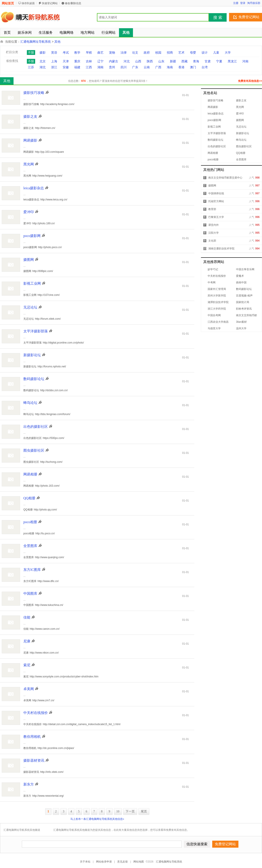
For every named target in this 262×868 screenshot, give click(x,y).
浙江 (54, 67)
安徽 (66, 67)
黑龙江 (232, 61)
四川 (124, 67)
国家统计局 (243, 302)
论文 (135, 53)
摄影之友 (241, 100)
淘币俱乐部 (254, 3)
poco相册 (213, 160)
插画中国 (241, 282)
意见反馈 (122, 862)
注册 (236, 3)
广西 (158, 67)
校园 (158, 53)
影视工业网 (214, 127)
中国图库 (30, 594)
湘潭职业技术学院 (218, 302)
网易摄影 (213, 107)
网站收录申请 (104, 862)
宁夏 (219, 61)
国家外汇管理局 (217, 289)
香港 (181, 67)
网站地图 (139, 862)
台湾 (205, 67)
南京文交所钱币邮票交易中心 (225, 178)
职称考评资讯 (244, 309)
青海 (196, 61)
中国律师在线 (216, 193)
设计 (205, 53)
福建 (77, 67)
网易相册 (213, 153)
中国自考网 (214, 315)
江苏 (31, 67)
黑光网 (240, 107)
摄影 (43, 53)
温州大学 (241, 328)
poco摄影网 (214, 120)
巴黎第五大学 (216, 217)
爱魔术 (240, 276)
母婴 (193, 53)
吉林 (89, 61)
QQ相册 (241, 153)
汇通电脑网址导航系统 (36, 42)
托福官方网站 (216, 201)
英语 (54, 53)
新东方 (29, 784)
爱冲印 (240, 114)
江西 (89, 67)
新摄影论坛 (243, 133)
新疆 (173, 61)
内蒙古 (114, 61)
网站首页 (8, 3)
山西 (138, 61)
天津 (66, 61)
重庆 (77, 61)
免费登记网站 (249, 17)
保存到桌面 (28, 3)
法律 (124, 53)
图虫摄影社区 (244, 146)
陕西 (150, 61)
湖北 (43, 67)
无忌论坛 (241, 127)
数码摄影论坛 (215, 140)
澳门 (193, 67)
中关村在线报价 (217, 276)
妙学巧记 (213, 269)
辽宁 (100, 61)
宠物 (112, 53)
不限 (31, 53)
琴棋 (89, 53)
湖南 (100, 67)
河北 (127, 61)
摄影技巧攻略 (215, 100)
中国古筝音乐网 (245, 269)
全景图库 (241, 160)
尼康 (27, 641)
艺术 (181, 53)
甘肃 (208, 61)
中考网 (212, 282)
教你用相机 (32, 737)
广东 (135, 67)
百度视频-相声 (244, 296)
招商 (170, 53)
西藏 (184, 61)
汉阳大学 (214, 233)
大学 (228, 53)
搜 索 (218, 18)
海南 (170, 67)
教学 (77, 53)
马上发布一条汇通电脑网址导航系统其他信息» (97, 819)
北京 (43, 61)
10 (118, 811)
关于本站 (85, 862)
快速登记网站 (50, 3)
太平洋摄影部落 (217, 133)
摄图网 (240, 120)
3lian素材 (241, 322)
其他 (57, 42)
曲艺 (100, 53)
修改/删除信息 (73, 3)
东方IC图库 (32, 570)
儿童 (216, 53)
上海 (54, 61)
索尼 (27, 665)
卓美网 (29, 689)
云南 (147, 67)
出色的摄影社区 (217, 146)
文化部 (212, 241)
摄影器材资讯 (34, 760)
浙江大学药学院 (217, 309)
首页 (7, 32)
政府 (147, 53)
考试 (66, 53)
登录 (243, 3)
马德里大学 (214, 328)
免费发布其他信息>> (250, 81)
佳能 (27, 617)
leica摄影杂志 (216, 114)
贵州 (112, 67)
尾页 (144, 811)
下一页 (130, 811)
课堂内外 (214, 225)
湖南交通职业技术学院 (221, 249)
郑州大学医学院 (217, 296)
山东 (161, 61)
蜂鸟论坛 (241, 140)
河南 (245, 61)
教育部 (212, 209)
